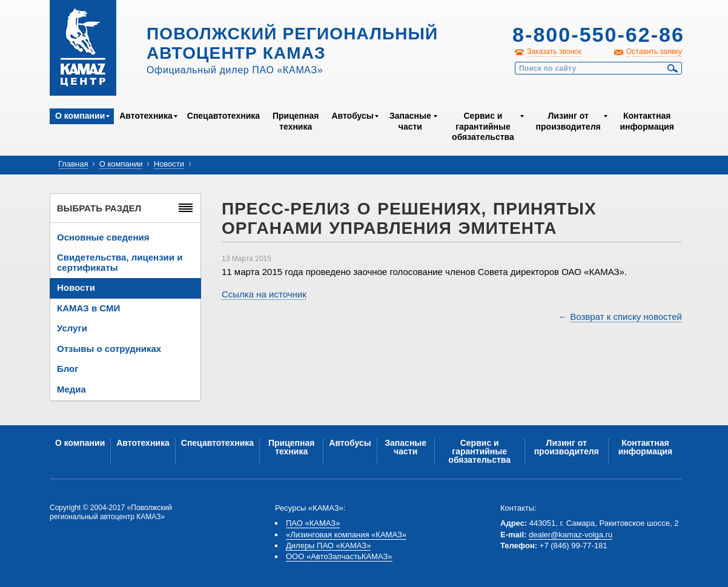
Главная (73, 164)
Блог (68, 369)
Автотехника (146, 116)
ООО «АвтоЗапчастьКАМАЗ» (339, 556)
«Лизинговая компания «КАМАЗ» (346, 535)
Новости (169, 164)
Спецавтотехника (223, 116)
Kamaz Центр (83, 48)
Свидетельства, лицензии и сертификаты (120, 262)
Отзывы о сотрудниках (109, 349)
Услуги (72, 328)
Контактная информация (647, 121)
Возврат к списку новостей (626, 317)
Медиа (71, 389)
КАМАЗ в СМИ (88, 308)
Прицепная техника (296, 121)
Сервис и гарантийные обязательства (483, 126)
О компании (80, 116)
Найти (673, 68)
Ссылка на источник (264, 294)
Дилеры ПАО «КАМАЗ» (328, 546)
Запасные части (410, 121)
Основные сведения (103, 237)
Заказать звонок (554, 51)
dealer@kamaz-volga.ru (571, 535)
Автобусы (352, 116)
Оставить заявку (654, 51)
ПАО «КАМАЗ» (313, 523)
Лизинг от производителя (568, 121)
